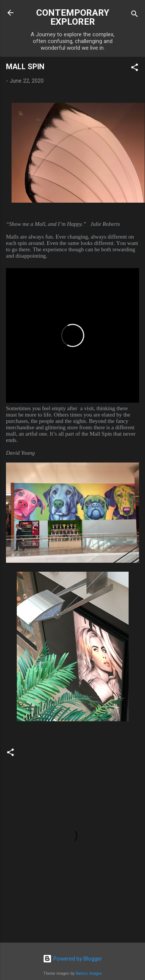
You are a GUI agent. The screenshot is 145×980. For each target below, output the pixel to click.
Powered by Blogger (72, 959)
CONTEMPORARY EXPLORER (73, 17)
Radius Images (89, 973)
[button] (135, 69)
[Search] (135, 15)
